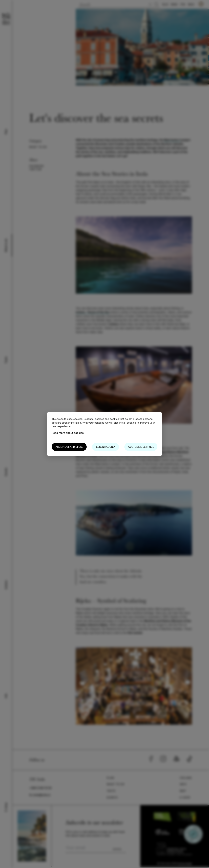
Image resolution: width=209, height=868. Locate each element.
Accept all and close (69, 447)
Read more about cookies (68, 433)
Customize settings (141, 447)
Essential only (106, 447)
